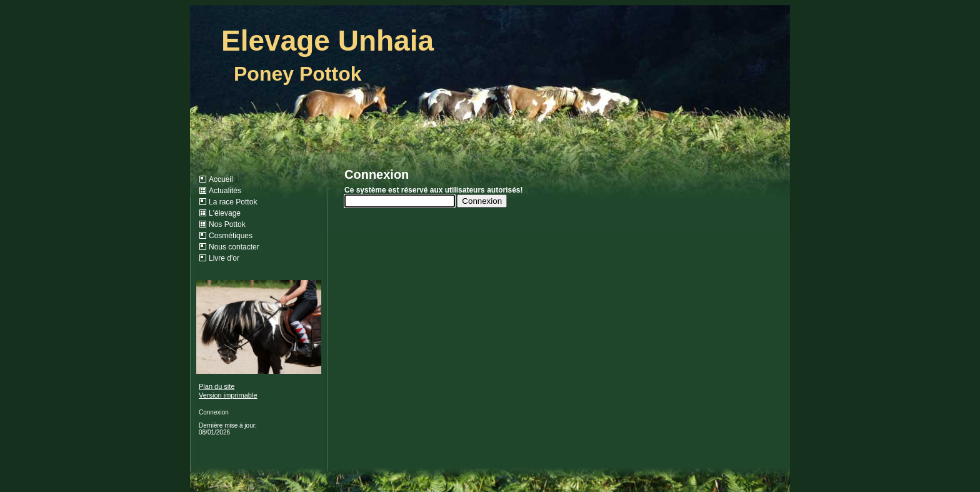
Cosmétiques (231, 236)
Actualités (225, 191)
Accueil (221, 179)
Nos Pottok (227, 224)
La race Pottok (233, 202)
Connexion (214, 412)
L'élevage (225, 213)
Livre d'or (224, 258)
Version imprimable (228, 395)
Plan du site (217, 386)
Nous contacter (234, 247)
